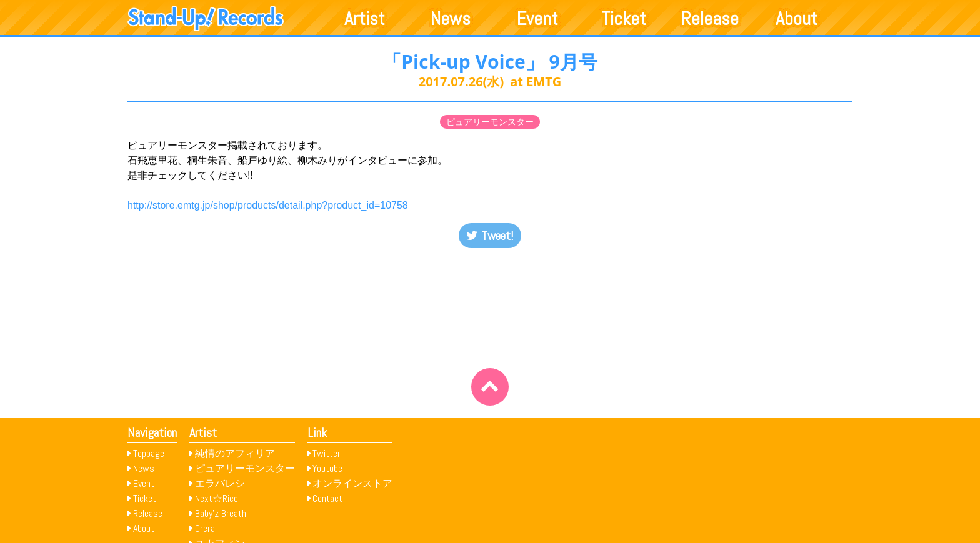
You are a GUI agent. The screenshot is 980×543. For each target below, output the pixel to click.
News (451, 19)
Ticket (624, 19)
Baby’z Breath (221, 513)
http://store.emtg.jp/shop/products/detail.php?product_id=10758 (268, 205)
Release (710, 19)
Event (537, 19)
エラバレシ (220, 483)
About (797, 19)
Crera (205, 528)
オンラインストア (352, 483)
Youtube (327, 468)
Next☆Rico (217, 498)
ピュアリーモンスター (490, 122)
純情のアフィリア (235, 453)
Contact (327, 498)
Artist (365, 19)
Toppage (149, 453)
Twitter (327, 453)
